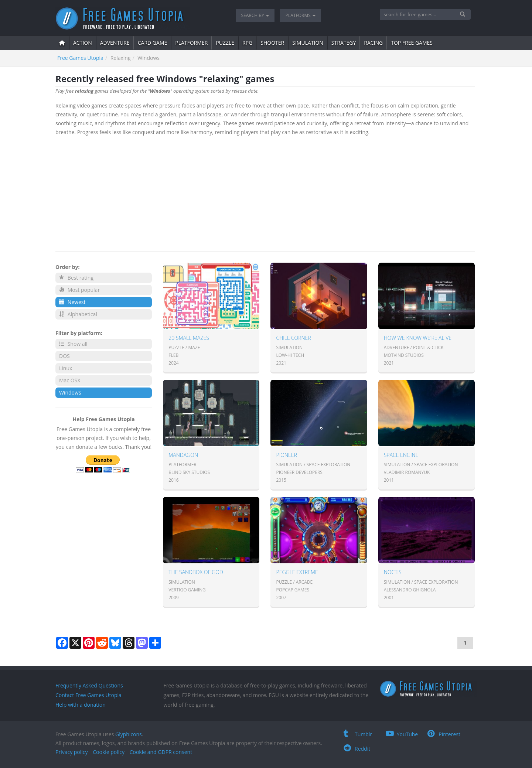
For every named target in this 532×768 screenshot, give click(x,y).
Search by (255, 15)
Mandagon (183, 455)
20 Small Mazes (189, 338)
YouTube (402, 734)
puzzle (225, 43)
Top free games (412, 43)
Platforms (301, 15)
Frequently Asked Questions (89, 685)
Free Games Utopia (80, 58)
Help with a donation (81, 705)
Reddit (357, 749)
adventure (115, 43)
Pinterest (444, 734)
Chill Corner (293, 338)
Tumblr (358, 734)
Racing (373, 43)
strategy (344, 43)
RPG (247, 43)
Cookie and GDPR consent (161, 752)
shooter (272, 43)
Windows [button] (70, 392)
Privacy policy (72, 752)
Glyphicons (129, 734)
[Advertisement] (265, 192)
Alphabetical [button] (78, 314)
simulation (308, 43)
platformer (191, 43)
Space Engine (401, 455)
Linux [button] (66, 368)
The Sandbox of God (196, 572)
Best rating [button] (76, 278)
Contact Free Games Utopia (88, 695)
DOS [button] (64, 356)
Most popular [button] (79, 290)
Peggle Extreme (297, 572)
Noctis (393, 572)
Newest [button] (72, 302)
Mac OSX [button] (70, 380)
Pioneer (286, 455)
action (83, 43)
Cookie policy (109, 752)
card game (153, 43)
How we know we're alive (418, 338)
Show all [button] (73, 344)
